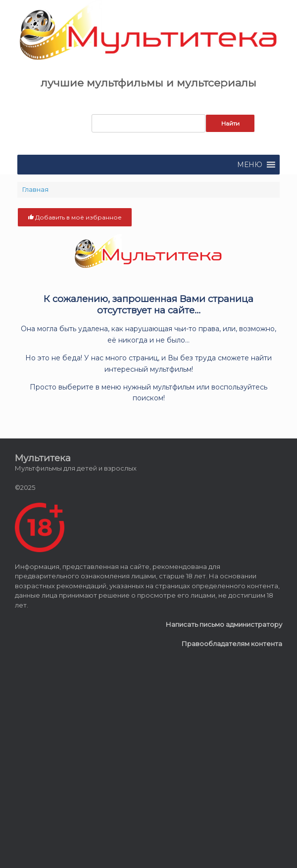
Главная (35, 189)
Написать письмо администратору (224, 624)
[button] (250, 165)
